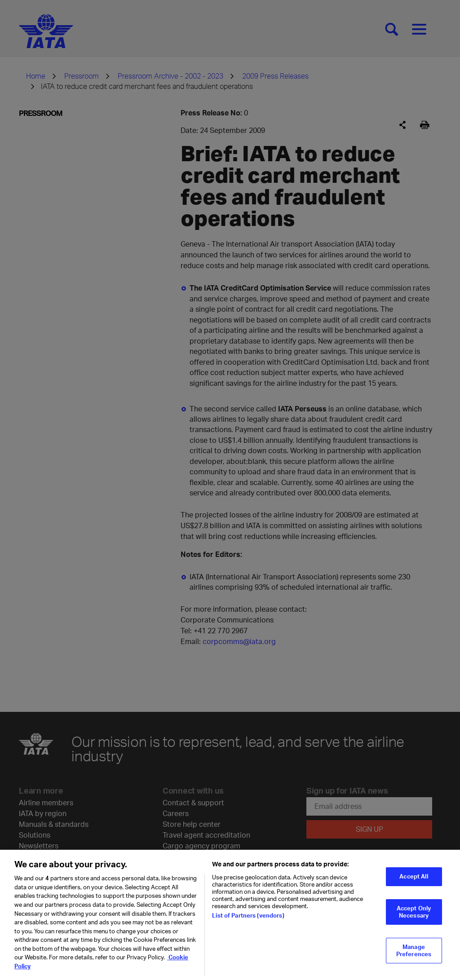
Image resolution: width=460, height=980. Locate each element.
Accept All (414, 880)
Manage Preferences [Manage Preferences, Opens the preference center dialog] (414, 954)
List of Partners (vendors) (248, 919)
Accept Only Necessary (414, 915)
